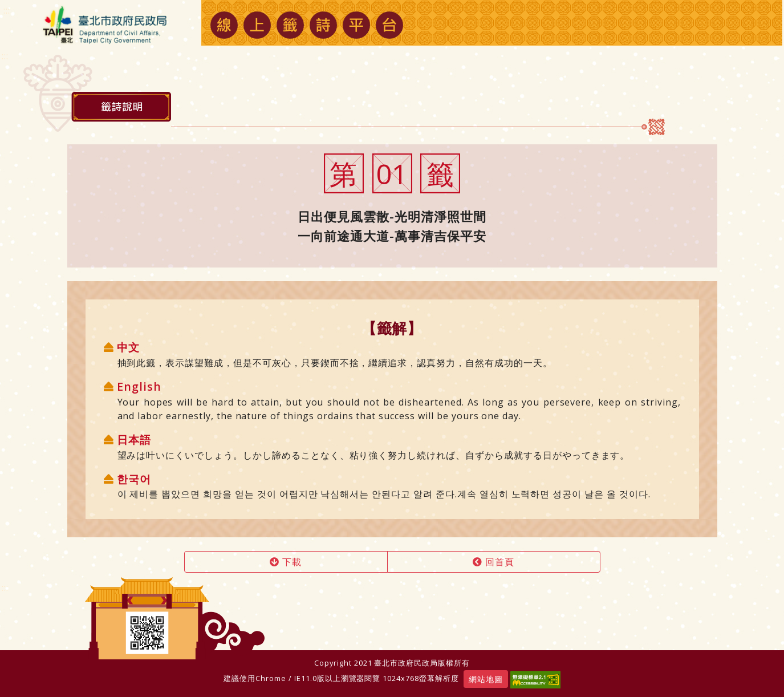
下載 (286, 562)
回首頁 (493, 562)
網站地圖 (486, 679)
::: (5, 587)
